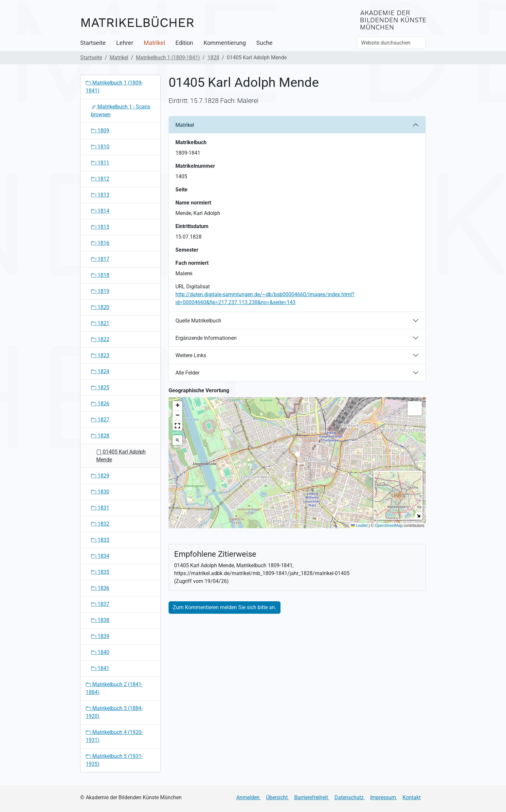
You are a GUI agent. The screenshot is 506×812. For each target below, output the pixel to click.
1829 (100, 476)
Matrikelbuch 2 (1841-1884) (114, 688)
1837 (100, 604)
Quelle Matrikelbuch (198, 321)
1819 (100, 291)
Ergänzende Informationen (206, 338)
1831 (100, 508)
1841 (100, 668)
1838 (100, 620)
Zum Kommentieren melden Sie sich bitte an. (225, 607)
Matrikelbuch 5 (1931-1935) (114, 760)
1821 (100, 323)
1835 (100, 572)
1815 (100, 227)
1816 (100, 243)
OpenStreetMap (389, 526)
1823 (100, 355)
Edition (184, 43)
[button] (297, 456)
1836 (100, 588)
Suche (264, 43)
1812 (100, 179)
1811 (100, 163)
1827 (100, 420)
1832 (100, 524)
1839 (100, 636)
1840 (100, 652)
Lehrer (125, 43)
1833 (100, 540)
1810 (100, 147)
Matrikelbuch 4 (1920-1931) (114, 736)
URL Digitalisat (193, 287)
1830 (100, 492)
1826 (100, 404)
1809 (100, 131)
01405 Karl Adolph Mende (121, 456)
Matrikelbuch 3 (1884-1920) (114, 712)
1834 (100, 556)
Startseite (93, 43)
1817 (100, 259)
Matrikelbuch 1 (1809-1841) (168, 58)
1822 (100, 339)
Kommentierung (225, 43)
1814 (100, 211)
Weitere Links (191, 355)
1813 (100, 195)
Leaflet (359, 526)
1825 (100, 387)
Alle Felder (187, 373)
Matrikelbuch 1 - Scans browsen (121, 111)
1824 (100, 371)
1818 (100, 275)
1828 (213, 58)
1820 (100, 307)
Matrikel (154, 43)
